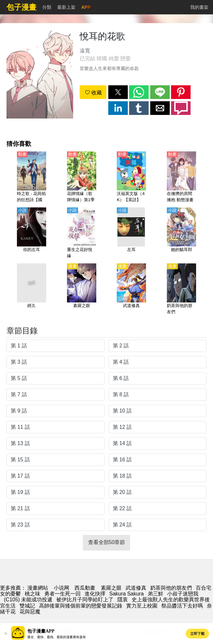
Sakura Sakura (126, 594)
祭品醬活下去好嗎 (182, 606)
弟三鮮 (155, 594)
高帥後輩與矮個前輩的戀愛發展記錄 (81, 606)
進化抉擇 (95, 594)
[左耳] (131, 233)
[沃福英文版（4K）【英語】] (131, 177)
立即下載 (197, 634)
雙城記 (27, 606)
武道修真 (136, 588)
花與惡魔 (30, 612)
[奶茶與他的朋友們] (181, 289)
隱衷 (123, 600)
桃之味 (33, 594)
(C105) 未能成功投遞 (28, 600)
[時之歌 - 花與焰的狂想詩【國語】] (32, 177)
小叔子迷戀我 (183, 594)
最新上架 (66, 7)
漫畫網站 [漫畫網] (38, 588)
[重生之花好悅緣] (82, 233)
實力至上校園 (142, 606)
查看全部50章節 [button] (107, 542)
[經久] (32, 289)
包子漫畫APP (41, 631)
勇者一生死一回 (62, 594)
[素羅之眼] (82, 289)
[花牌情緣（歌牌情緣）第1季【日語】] (82, 177)
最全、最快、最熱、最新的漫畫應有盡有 (57, 637)
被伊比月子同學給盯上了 (85, 600)
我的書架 (199, 7)
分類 (47, 7)
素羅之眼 (111, 588)
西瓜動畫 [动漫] (85, 588)
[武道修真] (131, 289)
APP (86, 7)
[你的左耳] (32, 233)
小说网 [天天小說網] (61, 588)
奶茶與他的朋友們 (171, 588)
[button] (118, 92)
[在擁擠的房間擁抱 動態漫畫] (181, 177)
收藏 (93, 93)
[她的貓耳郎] (181, 233)
